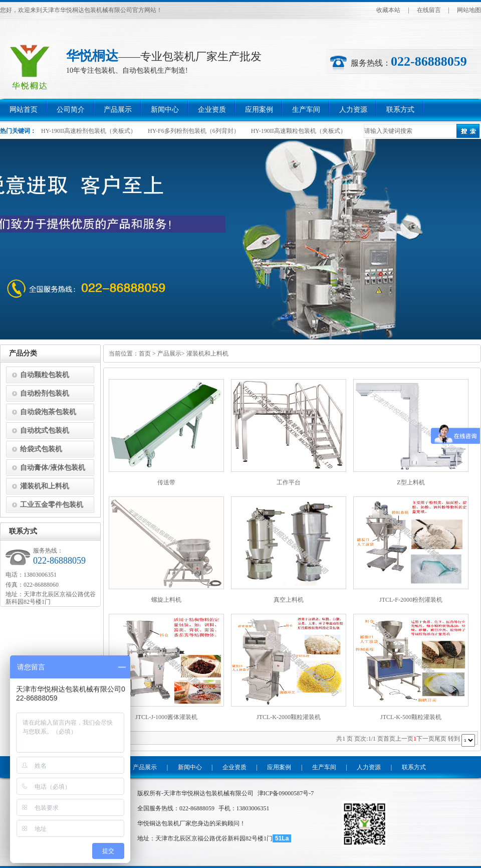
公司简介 (71, 110)
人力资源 (353, 110)
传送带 (166, 482)
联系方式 (400, 110)
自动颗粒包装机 (45, 375)
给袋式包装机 (41, 449)
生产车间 (306, 110)
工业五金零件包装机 (52, 505)
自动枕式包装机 (45, 430)
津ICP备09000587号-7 (286, 793)
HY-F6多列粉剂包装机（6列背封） (194, 131)
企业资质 (212, 110)
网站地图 (469, 10)
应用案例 (259, 110)
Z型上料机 (411, 482)
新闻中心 (165, 110)
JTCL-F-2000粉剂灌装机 (411, 600)
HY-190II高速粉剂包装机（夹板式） (89, 131)
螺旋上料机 (166, 600)
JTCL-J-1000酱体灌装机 (166, 717)
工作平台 (289, 482)
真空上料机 (289, 600)
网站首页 (24, 110)
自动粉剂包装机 (45, 393)
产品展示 (118, 110)
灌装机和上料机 (207, 354)
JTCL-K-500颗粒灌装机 (411, 717)
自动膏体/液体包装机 (53, 468)
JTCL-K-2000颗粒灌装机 (289, 717)
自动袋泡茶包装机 (48, 412)
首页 (145, 354)
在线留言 (429, 10)
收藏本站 (388, 10)
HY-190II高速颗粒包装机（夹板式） (299, 131)
